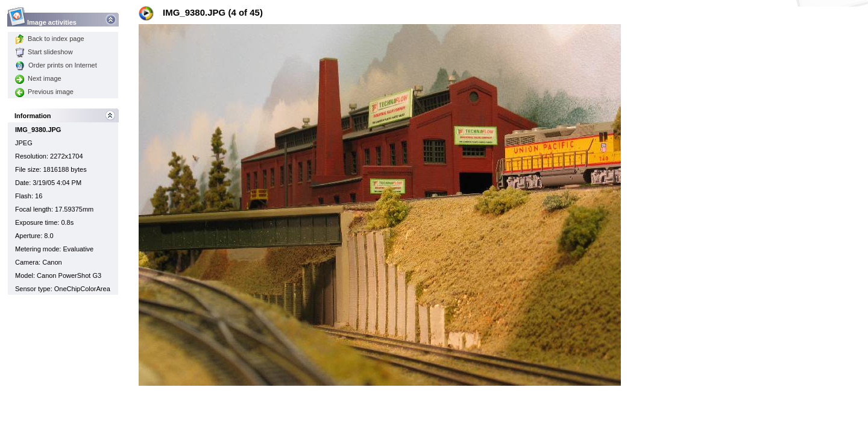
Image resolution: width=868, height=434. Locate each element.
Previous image (44, 92)
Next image (38, 78)
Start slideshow (44, 52)
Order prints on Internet (56, 65)
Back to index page (50, 39)
